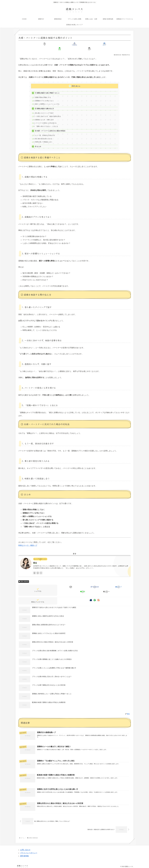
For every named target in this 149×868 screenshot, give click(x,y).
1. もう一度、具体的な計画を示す (45, 133)
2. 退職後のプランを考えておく (44, 97)
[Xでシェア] (37, 44)
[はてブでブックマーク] (74, 44)
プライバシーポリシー (29, 852)
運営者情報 (24, 855)
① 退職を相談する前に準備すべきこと (47, 88)
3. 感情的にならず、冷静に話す (44, 116)
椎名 (35, 561)
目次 (73, 81)
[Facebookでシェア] (56, 44)
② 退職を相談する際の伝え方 (45, 105)
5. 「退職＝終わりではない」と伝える (46, 123)
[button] (112, 44)
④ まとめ (38, 145)
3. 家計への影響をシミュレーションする (47, 100)
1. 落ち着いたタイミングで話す (44, 110)
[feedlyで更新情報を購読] (38, 571)
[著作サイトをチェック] (34, 571)
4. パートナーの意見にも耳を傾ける (45, 120)
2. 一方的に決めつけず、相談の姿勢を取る (47, 113)
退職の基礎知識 (24, 580)
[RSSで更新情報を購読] (41, 571)
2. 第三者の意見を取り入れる (43, 136)
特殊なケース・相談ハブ (28, 544)
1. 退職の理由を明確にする (42, 93)
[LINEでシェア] (93, 44)
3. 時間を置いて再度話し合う (43, 140)
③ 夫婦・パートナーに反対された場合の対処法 (50, 128)
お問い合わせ (25, 849)
